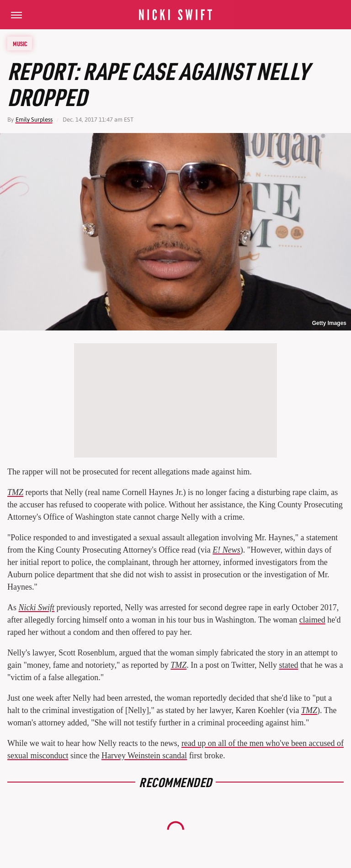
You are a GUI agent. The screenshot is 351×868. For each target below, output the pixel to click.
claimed (312, 620)
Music (20, 43)
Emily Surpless (34, 120)
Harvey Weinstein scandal (144, 756)
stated (288, 665)
